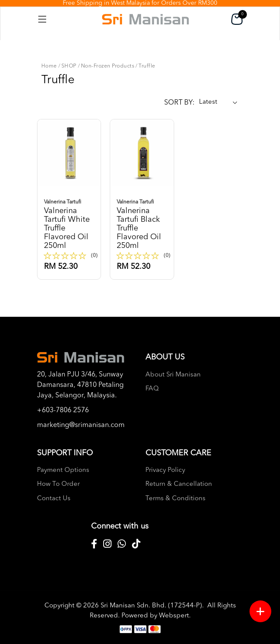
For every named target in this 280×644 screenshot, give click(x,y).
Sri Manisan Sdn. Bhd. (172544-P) (151, 606)
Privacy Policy (165, 470)
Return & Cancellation (179, 484)
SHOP (69, 66)
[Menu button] (260, 611)
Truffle (147, 66)
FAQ (152, 389)
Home (49, 66)
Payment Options (63, 470)
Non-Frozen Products (108, 66)
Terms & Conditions (175, 499)
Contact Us (54, 499)
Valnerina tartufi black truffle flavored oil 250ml (143, 224)
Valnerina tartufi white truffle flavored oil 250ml (71, 224)
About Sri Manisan (173, 375)
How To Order (58, 484)
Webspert (174, 616)
